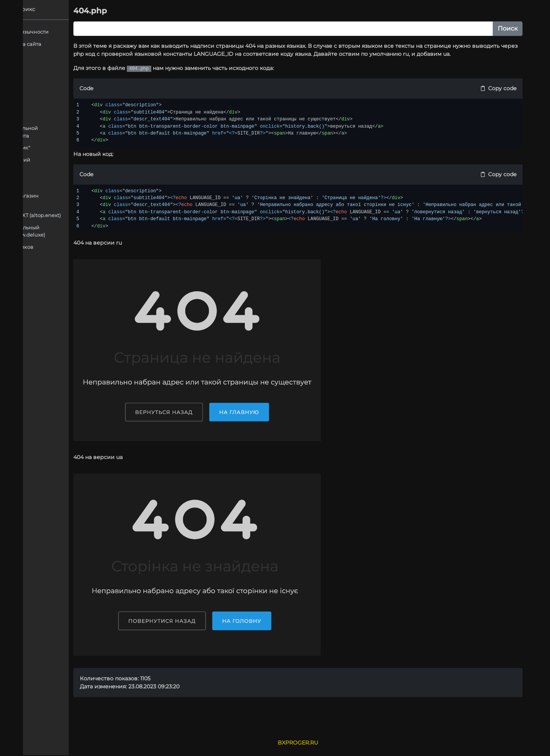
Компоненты (76, 184)
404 (65, 92)
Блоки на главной (83, 104)
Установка (49, 295)
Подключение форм (86, 116)
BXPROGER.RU (344, 743)
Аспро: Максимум (71, 80)
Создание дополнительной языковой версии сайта (95, 132)
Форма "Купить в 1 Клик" (91, 148)
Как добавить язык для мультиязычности (88, 32)
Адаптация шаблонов (64, 68)
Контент (46, 271)
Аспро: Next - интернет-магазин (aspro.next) (89, 200)
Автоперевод (52, 56)
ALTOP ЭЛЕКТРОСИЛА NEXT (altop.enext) (100, 215)
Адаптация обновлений (91, 160)
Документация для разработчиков (80, 247)
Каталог (70, 172)
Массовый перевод (60, 283)
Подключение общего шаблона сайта (84, 44)
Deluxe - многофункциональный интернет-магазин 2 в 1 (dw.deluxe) (92, 231)
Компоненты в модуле (64, 259)
